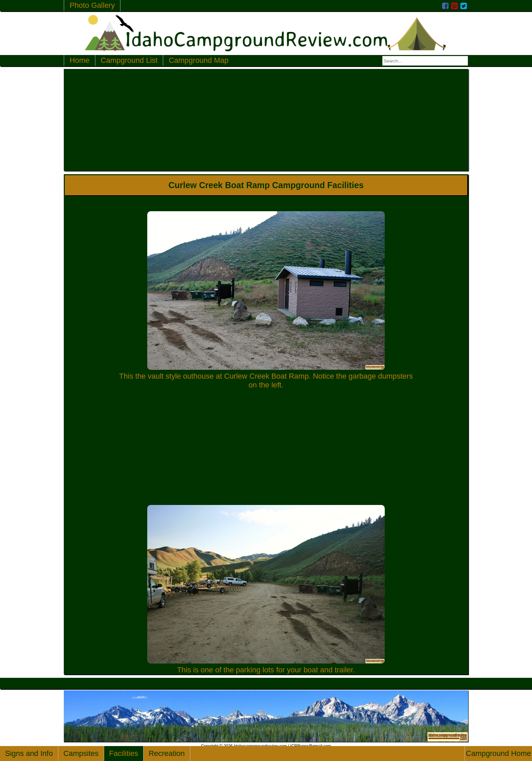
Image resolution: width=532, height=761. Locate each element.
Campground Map (198, 60)
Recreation (167, 753)
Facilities (124, 753)
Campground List (129, 60)
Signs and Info (29, 753)
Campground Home (498, 753)
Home (80, 60)
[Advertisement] (266, 120)
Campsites (81, 753)
